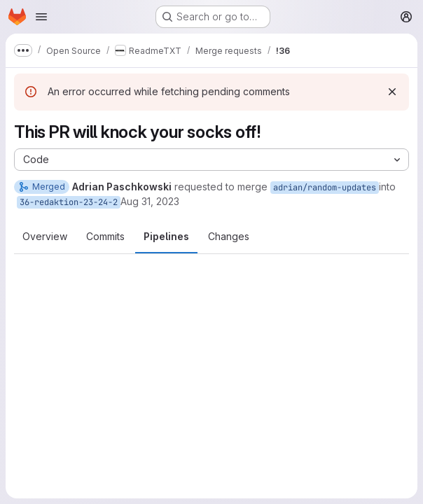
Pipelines (166, 236)
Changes (229, 236)
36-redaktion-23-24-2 (69, 202)
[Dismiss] (392, 92)
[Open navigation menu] (41, 17)
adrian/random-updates (325, 188)
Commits (105, 236)
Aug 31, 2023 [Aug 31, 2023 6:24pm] (150, 201)
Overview (45, 236)
